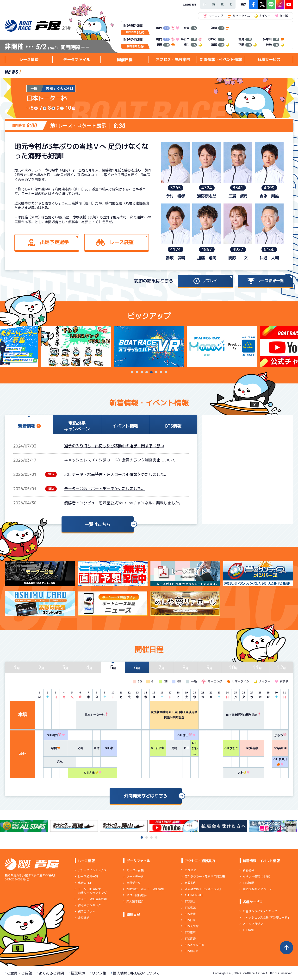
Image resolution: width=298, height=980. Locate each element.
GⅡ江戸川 (158, 748)
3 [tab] (142, 372)
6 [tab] (156, 372)
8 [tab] (166, 372)
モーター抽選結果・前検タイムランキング (92, 891)
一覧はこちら (98, 524)
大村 (244, 773)
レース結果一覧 (88, 876)
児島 (80, 748)
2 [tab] (137, 372)
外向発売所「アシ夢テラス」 (203, 889)
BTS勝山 (190, 901)
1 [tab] (132, 372)
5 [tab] (151, 372)
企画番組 (84, 917)
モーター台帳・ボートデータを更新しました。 (105, 489)
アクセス (190, 870)
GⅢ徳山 (186, 735)
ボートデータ (135, 876)
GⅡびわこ (195, 748)
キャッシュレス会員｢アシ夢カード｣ (266, 917)
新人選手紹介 (135, 901)
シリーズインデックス (92, 870)
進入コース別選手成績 (92, 899)
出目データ (134, 883)
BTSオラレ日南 (194, 945)
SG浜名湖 (252, 748)
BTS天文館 (192, 926)
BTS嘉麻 (190, 932)
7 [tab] (161, 372)
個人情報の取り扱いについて (136, 973)
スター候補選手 (137, 895)
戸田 (186, 748)
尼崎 (174, 748)
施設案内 (190, 883)
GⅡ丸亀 (92, 773)
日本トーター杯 (97, 715)
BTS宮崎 (190, 939)
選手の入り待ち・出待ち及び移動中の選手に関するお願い (114, 446)
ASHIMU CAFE (194, 895)
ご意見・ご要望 (19, 973)
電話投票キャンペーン (257, 889)
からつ (280, 735)
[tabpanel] (149, 346)
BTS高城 (190, 908)
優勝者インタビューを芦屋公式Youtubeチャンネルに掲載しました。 (124, 503)
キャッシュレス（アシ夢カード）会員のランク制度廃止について (120, 460)
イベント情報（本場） (257, 876)
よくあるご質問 (51, 973)
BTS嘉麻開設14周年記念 (244, 715)
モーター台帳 (135, 870)
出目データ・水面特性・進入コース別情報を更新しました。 (116, 474)
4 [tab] (147, 372)
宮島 (60, 762)
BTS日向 (190, 920)
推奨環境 (78, 973)
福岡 (56, 748)
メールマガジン (253, 924)
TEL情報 (248, 930)
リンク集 (99, 973)
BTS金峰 (190, 914)
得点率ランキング (89, 905)
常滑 (97, 748)
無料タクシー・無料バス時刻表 (205, 876)
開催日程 (125, 60)
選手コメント (87, 911)
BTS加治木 (192, 951)
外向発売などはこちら (146, 796)
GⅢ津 (109, 748)
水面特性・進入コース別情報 (145, 889)
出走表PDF (85, 883)
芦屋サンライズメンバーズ (260, 911)
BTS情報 (248, 883)
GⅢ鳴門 (56, 735)
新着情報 (248, 870)
